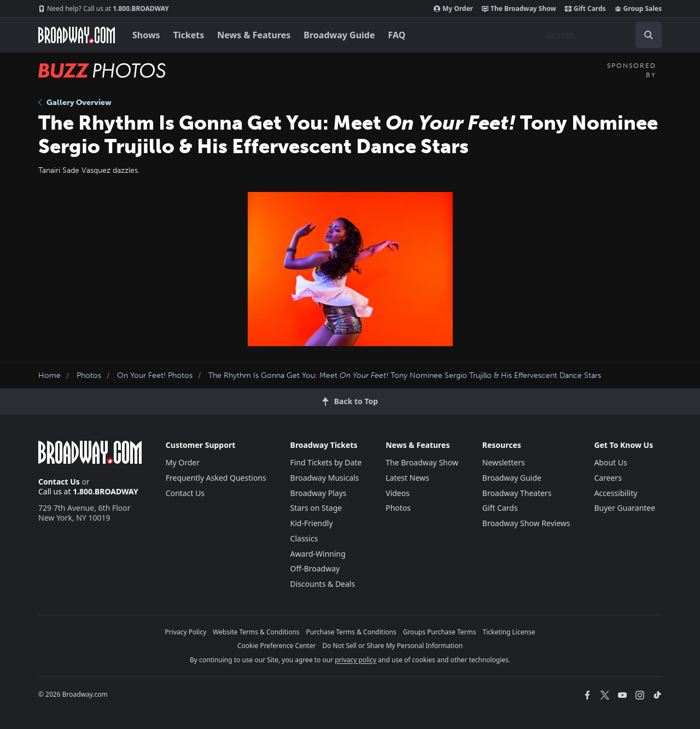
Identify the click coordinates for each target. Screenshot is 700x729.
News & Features (254, 35)
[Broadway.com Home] (77, 35)
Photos (89, 375)
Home (49, 375)
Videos (398, 493)
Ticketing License (509, 632)
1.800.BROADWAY (104, 9)
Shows (146, 35)
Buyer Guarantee (625, 508)
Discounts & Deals (323, 584)
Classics (304, 538)
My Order (453, 9)
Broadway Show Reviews (526, 523)
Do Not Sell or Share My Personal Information (392, 646)
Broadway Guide (339, 35)
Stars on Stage (316, 508)
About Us (610, 462)
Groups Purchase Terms (440, 632)
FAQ (397, 35)
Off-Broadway (315, 568)
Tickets (189, 35)
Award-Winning (318, 554)
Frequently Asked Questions (216, 478)
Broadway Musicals (325, 478)
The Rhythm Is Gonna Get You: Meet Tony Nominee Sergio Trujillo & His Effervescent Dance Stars (405, 375)
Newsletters (504, 462)
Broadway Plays (319, 493)
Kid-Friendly (312, 523)
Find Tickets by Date (326, 462)
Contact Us (59, 482)
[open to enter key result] (649, 35)
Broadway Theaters (517, 493)
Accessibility (616, 493)
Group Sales (638, 9)
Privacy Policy (186, 632)
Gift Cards (585, 9)
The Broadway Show (519, 9)
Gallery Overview (75, 103)
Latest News (407, 478)
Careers (608, 478)
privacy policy (355, 660)
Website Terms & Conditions (256, 632)
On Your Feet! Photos (155, 375)
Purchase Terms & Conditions (351, 632)
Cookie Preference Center (277, 646)
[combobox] (599, 35)
